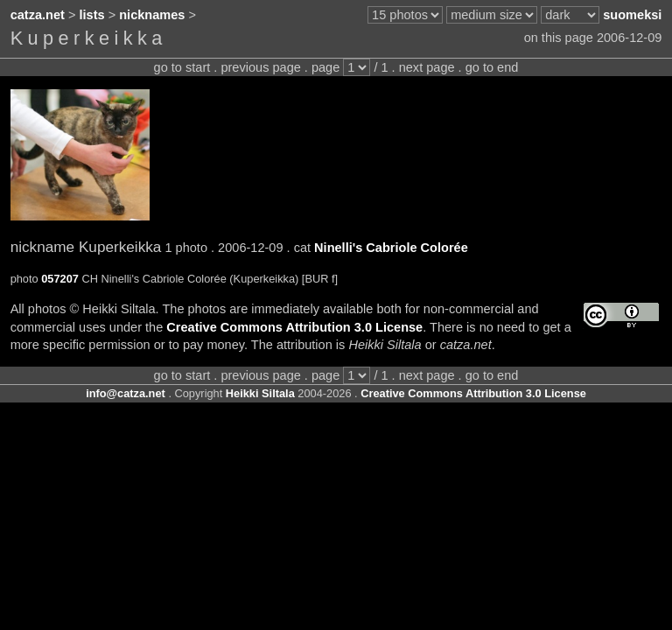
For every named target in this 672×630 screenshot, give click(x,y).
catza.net (38, 15)
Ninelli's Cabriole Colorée (391, 248)
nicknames (152, 15)
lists (92, 15)
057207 (60, 279)
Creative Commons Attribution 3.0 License (294, 327)
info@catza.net (126, 393)
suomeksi (632, 15)
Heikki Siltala (260, 393)
